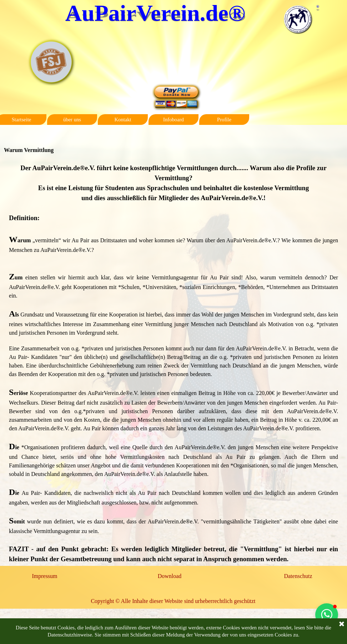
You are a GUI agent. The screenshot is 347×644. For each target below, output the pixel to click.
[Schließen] (342, 624)
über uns (72, 120)
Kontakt (123, 120)
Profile (224, 120)
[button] (327, 615)
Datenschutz (298, 576)
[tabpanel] (173, 364)
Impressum (44, 576)
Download (170, 576)
